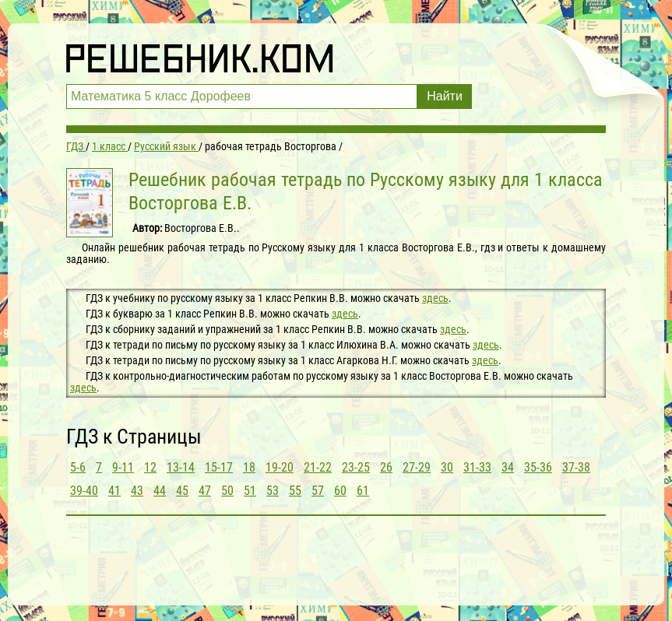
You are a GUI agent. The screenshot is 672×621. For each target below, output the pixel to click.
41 (114, 491)
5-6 (78, 467)
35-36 (538, 467)
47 (205, 491)
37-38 (576, 467)
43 (137, 491)
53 (273, 491)
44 (160, 491)
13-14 (181, 467)
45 (182, 491)
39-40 (84, 491)
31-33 (477, 467)
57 (318, 491)
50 (227, 491)
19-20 (280, 467)
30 (447, 467)
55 (295, 491)
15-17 (219, 467)
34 (508, 467)
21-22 (318, 467)
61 (363, 491)
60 (340, 491)
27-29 (417, 467)
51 (250, 491)
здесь (435, 298)
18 (249, 467)
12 (150, 467)
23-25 (356, 467)
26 (386, 467)
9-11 (123, 467)
